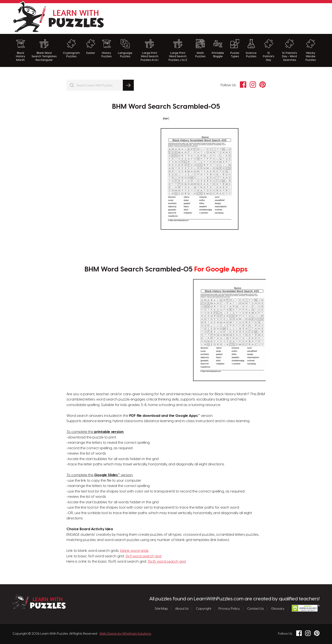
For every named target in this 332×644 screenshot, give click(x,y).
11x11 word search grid (143, 556)
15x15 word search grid (167, 562)
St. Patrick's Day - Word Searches (289, 50)
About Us (182, 609)
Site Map (161, 609)
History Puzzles (107, 49)
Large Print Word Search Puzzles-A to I (149, 50)
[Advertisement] (242, 18)
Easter (91, 47)
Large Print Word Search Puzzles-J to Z (178, 50)
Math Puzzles (200, 49)
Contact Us (255, 609)
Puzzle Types (235, 49)
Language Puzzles (125, 49)
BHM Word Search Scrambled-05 (166, 107)
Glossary (278, 609)
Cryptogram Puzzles (71, 49)
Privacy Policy (229, 609)
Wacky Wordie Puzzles (311, 50)
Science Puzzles (251, 49)
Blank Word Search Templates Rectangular (44, 50)
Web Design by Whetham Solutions (125, 634)
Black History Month (21, 50)
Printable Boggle (218, 49)
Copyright (204, 609)
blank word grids (134, 551)
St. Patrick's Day (269, 50)
